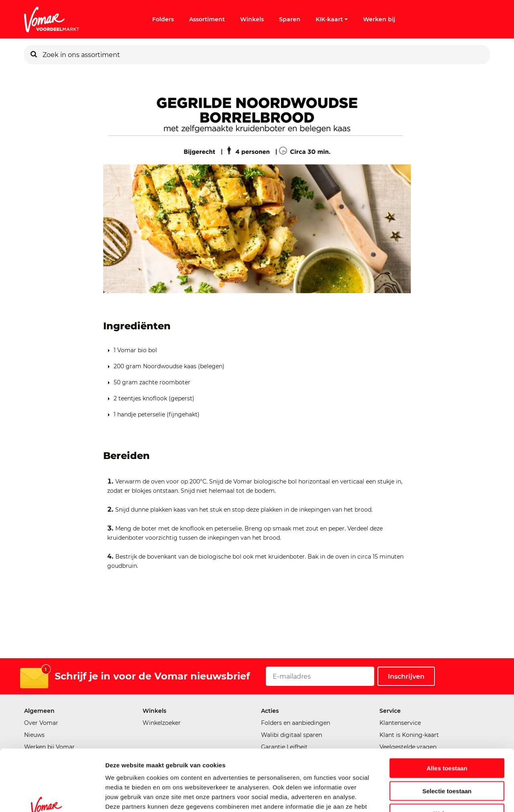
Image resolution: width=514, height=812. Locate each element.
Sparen (290, 19)
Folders (163, 19)
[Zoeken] (34, 55)
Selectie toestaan (447, 738)
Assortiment (207, 19)
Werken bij (379, 19)
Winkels (252, 19)
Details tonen (434, 796)
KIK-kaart (332, 19)
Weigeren (447, 761)
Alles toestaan (447, 715)
